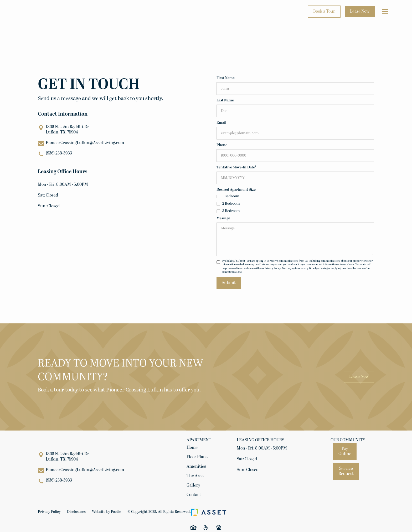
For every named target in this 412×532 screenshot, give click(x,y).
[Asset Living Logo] (209, 512)
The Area (195, 476)
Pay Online (345, 451)
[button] (385, 12)
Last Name (225, 100)
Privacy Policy (49, 512)
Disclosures (76, 512)
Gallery (193, 485)
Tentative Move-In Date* (236, 167)
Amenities (196, 467)
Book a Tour (324, 12)
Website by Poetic (107, 512)
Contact (194, 495)
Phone (222, 145)
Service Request (346, 471)
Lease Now (360, 12)
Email (221, 123)
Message (223, 218)
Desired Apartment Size (236, 190)
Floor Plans (197, 457)
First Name (226, 78)
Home (192, 448)
